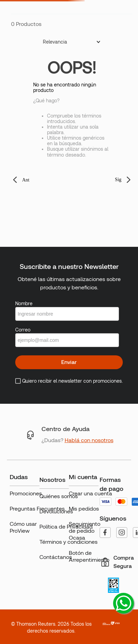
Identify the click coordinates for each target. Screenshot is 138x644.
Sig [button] (118, 180)
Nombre (24, 304)
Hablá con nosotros (89, 440)
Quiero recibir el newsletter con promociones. (72, 381)
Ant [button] (26, 180)
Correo (23, 330)
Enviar (69, 362)
